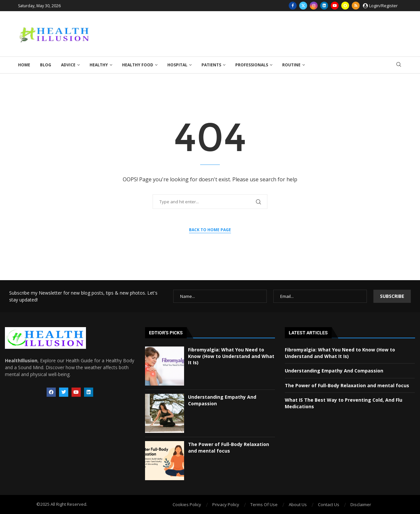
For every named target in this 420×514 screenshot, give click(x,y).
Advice (68, 65)
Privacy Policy (226, 504)
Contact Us (329, 504)
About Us (298, 504)
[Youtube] (335, 6)
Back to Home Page (210, 230)
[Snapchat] (345, 6)
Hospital (177, 65)
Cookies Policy (187, 504)
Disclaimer (361, 504)
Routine (291, 65)
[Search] (399, 65)
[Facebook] (293, 6)
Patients (211, 65)
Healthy (99, 65)
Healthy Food (138, 65)
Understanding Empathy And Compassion (334, 371)
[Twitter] (303, 6)
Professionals (252, 65)
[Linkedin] (324, 6)
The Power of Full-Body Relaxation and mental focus (229, 447)
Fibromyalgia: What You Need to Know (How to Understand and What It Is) (231, 356)
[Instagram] (314, 6)
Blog (46, 65)
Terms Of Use (264, 504)
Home (24, 65)
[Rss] (356, 6)
